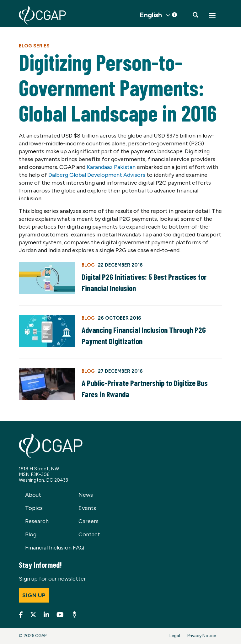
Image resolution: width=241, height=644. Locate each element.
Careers (88, 521)
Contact (89, 534)
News (86, 495)
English (151, 15)
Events (87, 508)
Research (37, 521)
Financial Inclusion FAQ (55, 548)
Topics (34, 508)
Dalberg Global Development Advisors (97, 175)
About (33, 495)
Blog (31, 534)
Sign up (34, 595)
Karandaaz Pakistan (111, 167)
